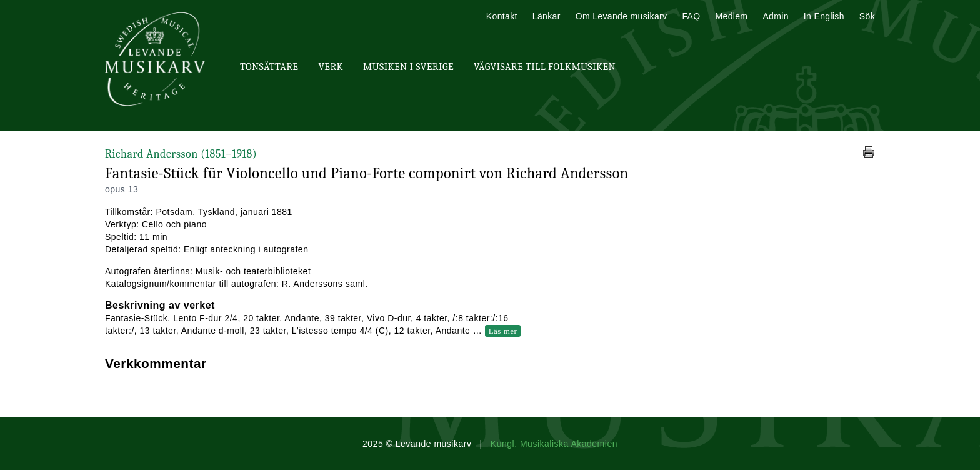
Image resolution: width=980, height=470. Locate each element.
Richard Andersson (181, 154)
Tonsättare (269, 67)
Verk (331, 67)
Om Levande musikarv (622, 16)
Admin (775, 16)
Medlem (731, 16)
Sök (867, 16)
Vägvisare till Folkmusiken (545, 67)
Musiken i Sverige (408, 67)
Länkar (547, 16)
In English (824, 16)
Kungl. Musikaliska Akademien (554, 444)
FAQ (691, 16)
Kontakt (502, 16)
